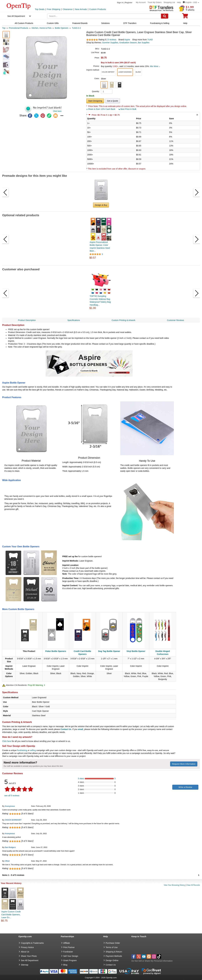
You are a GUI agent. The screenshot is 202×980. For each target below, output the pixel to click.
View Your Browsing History (174, 885)
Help (179, 2)
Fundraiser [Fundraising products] (68, 952)
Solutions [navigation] (105, 23)
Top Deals (40, 9)
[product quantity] (107, 91)
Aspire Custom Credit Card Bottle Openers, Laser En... (11, 915)
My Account (141, 2)
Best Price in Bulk (128, 109)
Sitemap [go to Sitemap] (25, 965)
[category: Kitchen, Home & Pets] (42, 28)
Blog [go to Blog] (65, 965)
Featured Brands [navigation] (80, 23)
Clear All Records (193, 885)
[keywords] (104, 16)
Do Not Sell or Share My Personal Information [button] (152, 961)
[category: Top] (4, 28)
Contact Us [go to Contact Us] (111, 965)
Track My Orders (155, 2)
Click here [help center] (7, 741)
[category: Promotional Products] (19, 28)
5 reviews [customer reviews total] (112, 40)
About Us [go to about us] (25, 952)
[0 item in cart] (185, 17)
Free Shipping (54, 9)
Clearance (68, 9)
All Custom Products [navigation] (24, 23)
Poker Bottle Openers (56, 651)
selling (33, 750)
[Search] (165, 16)
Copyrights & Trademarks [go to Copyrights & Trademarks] (32, 943)
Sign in (120, 3)
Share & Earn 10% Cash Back (101, 109)
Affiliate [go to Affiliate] (67, 943)
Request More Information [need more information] (184, 764)
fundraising (22, 750)
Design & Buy (101, 205)
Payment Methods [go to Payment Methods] (114, 956)
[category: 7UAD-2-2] (76, 28)
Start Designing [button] (95, 101)
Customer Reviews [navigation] (175, 320)
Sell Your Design (71, 956)
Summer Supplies (110, 43)
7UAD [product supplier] (150, 40)
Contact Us (66, 729)
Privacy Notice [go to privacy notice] (27, 947)
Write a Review (185, 787)
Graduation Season (128, 43)
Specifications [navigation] (74, 320)
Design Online (112, 960)
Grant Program (70, 960)
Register (129, 3)
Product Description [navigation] (27, 320)
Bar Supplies (144, 43)
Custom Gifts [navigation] (53, 23)
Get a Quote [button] (113, 101)
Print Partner (69, 947)
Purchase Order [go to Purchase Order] (113, 943)
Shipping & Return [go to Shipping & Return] (114, 952)
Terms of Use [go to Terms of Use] (112, 947)
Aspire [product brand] (127, 40)
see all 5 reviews (12, 796)
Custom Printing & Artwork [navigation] (123, 320)
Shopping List (169, 2)
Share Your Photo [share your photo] (29, 956)
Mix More (155, 66)
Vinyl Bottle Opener (136, 651)
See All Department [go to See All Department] (30, 960)
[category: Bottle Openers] (62, 28)
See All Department (16, 16)
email (81, 729)
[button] (191, 2)
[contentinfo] (19, 6)
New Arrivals (81, 9)
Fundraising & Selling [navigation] (160, 23)
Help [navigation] (185, 23)
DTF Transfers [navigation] (130, 23)
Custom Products (98, 9)
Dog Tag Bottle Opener (109, 651)
